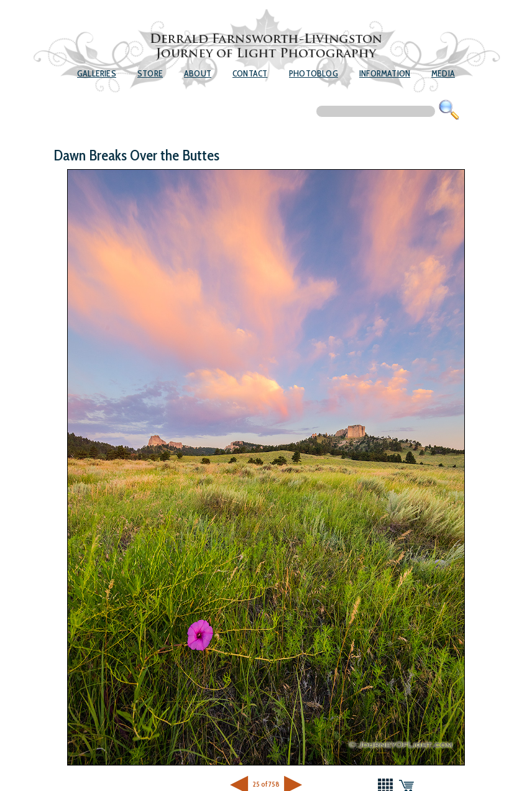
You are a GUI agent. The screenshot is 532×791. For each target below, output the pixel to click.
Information (385, 73)
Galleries (97, 73)
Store (150, 73)
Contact (250, 73)
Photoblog (314, 73)
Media (443, 73)
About (198, 73)
